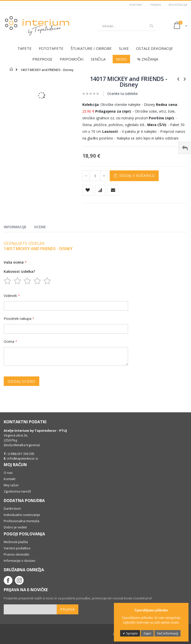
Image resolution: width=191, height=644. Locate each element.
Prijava (156, 5)
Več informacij (167, 633)
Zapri (147, 633)
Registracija (178, 5)
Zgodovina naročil (17, 491)
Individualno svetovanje (22, 515)
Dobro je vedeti (15, 527)
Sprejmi (131, 633)
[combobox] (127, 26)
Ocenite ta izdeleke (122, 94)
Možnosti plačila (16, 542)
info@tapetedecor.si (23, 458)
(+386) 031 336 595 (21, 454)
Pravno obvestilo (17, 554)
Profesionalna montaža (22, 521)
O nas (8, 473)
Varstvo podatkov (17, 548)
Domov (12, 69)
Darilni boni (12, 508)
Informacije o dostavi (20, 561)
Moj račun (11, 485)
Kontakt (136, 5)
